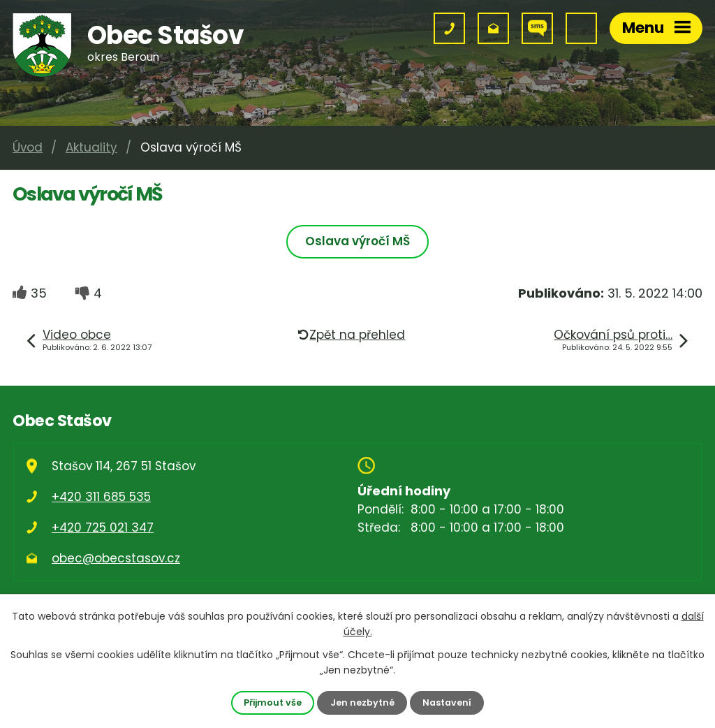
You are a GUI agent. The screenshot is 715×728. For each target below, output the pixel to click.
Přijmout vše (273, 702)
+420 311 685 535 (101, 497)
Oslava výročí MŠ (357, 241)
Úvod (28, 147)
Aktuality (91, 147)
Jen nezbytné (362, 702)
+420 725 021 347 (103, 527)
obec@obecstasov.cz (116, 558)
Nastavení (447, 702)
